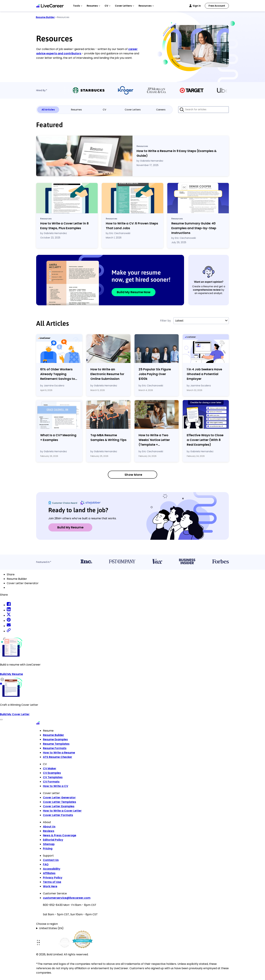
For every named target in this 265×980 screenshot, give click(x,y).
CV (104, 110)
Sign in (197, 6)
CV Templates (53, 777)
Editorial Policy (53, 840)
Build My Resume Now (134, 292)
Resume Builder (45, 17)
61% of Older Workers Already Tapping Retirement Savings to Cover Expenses (58, 374)
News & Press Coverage (60, 835)
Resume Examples (55, 739)
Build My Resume (70, 527)
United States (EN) (51, 928)
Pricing (48, 849)
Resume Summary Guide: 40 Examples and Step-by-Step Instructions (194, 228)
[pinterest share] (9, 621)
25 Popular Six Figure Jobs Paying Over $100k (155, 374)
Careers (161, 110)
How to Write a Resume (59, 753)
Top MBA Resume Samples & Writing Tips (108, 437)
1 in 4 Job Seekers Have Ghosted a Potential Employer (204, 374)
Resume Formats (55, 748)
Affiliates (49, 873)
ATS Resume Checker (58, 757)
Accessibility (52, 869)
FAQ (46, 864)
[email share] (9, 626)
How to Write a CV (56, 786)
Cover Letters (133, 110)
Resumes (76, 110)
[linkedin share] (9, 610)
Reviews (49, 831)
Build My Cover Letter (15, 714)
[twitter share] (9, 615)
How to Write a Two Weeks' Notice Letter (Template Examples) (154, 440)
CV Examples (52, 773)
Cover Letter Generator (59, 798)
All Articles (48, 110)
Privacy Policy (53, 878)
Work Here (50, 886)
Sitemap (49, 844)
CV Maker (50, 768)
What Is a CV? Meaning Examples (58, 437)
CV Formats (51, 782)
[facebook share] (9, 605)
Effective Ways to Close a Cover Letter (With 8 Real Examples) (205, 440)
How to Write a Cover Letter (62, 811)
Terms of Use (52, 882)
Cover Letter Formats (58, 815)
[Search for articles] (203, 110)
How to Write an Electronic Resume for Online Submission (107, 374)
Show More (133, 475)
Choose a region (47, 924)
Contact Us (51, 860)
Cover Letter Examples (59, 806)
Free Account (217, 6)
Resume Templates (56, 744)
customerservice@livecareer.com (67, 898)
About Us (49, 827)
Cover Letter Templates (59, 802)
